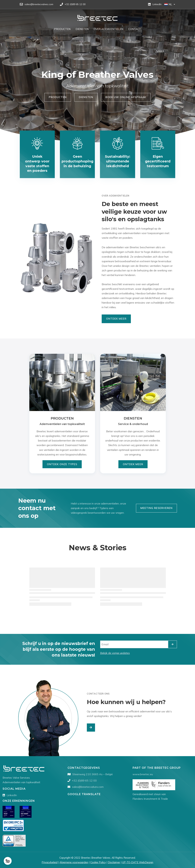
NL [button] (168, 4)
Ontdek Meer (116, 319)
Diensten (86, 97)
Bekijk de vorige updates (115, 653)
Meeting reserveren (156, 508)
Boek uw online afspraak (126, 97)
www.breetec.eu (143, 774)
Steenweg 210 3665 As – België (93, 774)
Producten (58, 97)
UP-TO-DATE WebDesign (138, 862)
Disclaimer (114, 862)
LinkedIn (12, 795)
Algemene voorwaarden (74, 862)
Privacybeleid (50, 862)
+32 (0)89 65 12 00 (84, 780)
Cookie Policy (98, 862)
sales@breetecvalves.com (88, 787)
